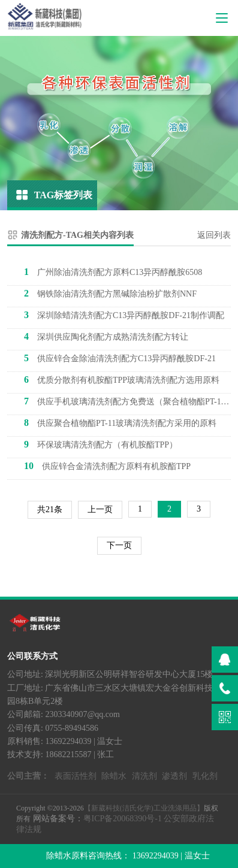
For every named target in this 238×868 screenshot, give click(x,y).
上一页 (100, 509)
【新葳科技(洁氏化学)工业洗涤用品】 (144, 808)
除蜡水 (114, 776)
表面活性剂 (76, 776)
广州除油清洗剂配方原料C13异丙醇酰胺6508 (113, 272)
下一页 (119, 545)
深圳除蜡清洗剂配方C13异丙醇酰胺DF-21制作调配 (124, 315)
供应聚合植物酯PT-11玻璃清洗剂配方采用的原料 (120, 423)
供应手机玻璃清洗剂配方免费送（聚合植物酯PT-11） (127, 401)
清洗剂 (144, 776)
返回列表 (214, 235)
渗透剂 (174, 776)
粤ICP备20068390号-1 (123, 819)
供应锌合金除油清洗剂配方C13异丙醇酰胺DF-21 (120, 358)
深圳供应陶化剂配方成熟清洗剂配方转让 (106, 336)
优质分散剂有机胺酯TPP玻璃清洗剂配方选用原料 (122, 379)
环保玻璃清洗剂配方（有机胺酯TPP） (101, 444)
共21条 (50, 509)
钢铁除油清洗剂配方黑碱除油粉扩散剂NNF (110, 293)
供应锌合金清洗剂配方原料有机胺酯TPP (107, 466)
